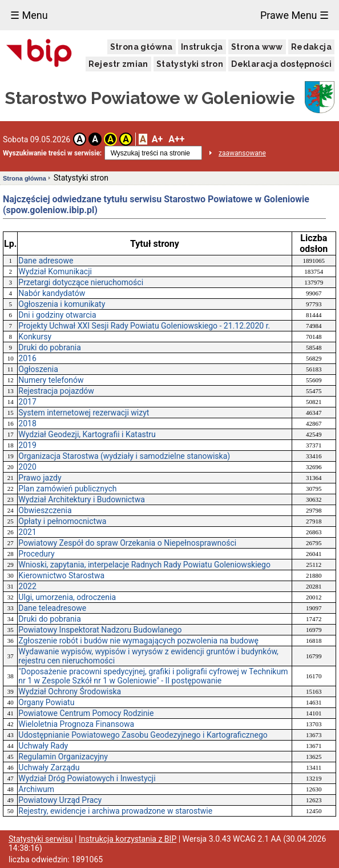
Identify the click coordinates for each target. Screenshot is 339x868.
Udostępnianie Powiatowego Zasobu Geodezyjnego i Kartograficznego (143, 735)
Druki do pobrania (50, 347)
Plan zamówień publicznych (67, 489)
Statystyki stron (190, 64)
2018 (27, 423)
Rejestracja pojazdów (56, 391)
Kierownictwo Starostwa (61, 575)
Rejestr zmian (118, 64)
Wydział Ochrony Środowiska (70, 691)
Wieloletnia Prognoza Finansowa (76, 724)
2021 (27, 532)
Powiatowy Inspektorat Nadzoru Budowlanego (100, 630)
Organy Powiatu (46, 702)
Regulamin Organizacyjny (63, 757)
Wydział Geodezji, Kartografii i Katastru (87, 434)
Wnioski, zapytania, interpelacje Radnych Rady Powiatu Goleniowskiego (144, 565)
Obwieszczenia (45, 510)
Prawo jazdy (40, 478)
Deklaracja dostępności (281, 64)
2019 (27, 445)
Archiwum (36, 789)
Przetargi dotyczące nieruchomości (81, 282)
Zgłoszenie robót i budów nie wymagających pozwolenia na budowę (138, 641)
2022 (27, 586)
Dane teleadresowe (52, 608)
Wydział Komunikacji (55, 271)
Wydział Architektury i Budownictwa (82, 499)
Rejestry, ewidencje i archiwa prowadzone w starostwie (115, 811)
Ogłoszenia (38, 369)
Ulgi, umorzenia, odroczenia (67, 597)
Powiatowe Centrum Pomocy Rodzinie (86, 713)
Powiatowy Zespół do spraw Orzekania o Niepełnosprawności (127, 543)
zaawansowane (242, 153)
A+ (157, 139)
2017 (27, 402)
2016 (27, 358)
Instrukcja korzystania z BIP (128, 839)
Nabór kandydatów (52, 293)
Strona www (257, 47)
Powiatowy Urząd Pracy (60, 800)
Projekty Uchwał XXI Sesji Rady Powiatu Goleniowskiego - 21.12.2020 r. (144, 326)
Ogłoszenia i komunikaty (62, 304)
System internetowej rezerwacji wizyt (84, 413)
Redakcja (311, 47)
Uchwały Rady (43, 746)
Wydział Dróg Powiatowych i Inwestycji (87, 778)
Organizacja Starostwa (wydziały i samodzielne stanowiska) (124, 456)
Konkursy (35, 337)
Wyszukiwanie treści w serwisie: (52, 153)
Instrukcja (202, 47)
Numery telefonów (51, 380)
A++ (176, 139)
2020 (27, 467)
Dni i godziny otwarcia (57, 315)
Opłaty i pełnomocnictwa (62, 521)
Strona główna (142, 47)
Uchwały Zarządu (49, 767)
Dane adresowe (46, 261)
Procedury (36, 554)
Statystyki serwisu (41, 839)
